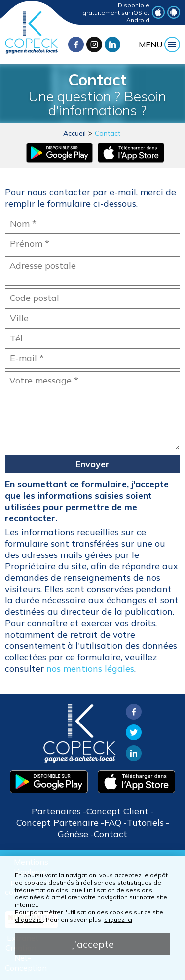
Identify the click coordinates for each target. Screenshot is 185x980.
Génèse (73, 834)
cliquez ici (29, 919)
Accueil (74, 133)
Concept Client (117, 811)
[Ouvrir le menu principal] (159, 44)
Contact (108, 133)
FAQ (113, 823)
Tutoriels (145, 823)
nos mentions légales (90, 668)
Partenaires (56, 811)
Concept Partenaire (57, 823)
